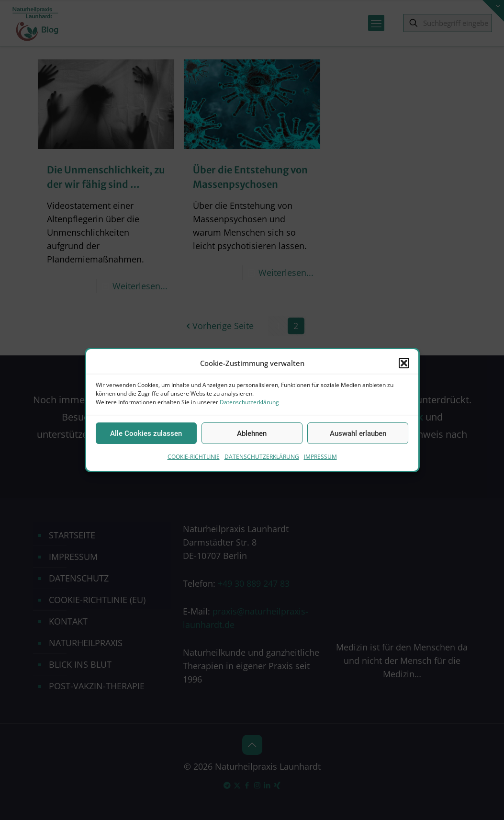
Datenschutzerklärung (249, 402)
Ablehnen (252, 433)
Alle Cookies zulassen (146, 433)
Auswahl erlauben (358, 433)
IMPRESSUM (320, 457)
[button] (404, 363)
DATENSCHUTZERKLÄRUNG (262, 457)
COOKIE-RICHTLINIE (194, 457)
